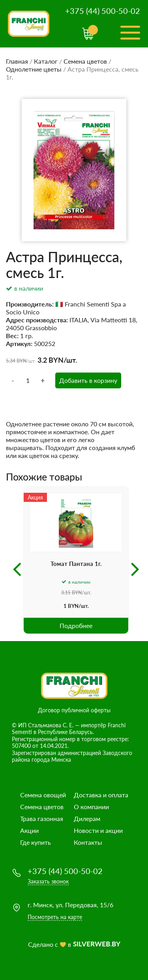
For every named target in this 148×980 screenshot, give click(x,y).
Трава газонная (42, 818)
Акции (29, 830)
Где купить (36, 842)
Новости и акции (98, 830)
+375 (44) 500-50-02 (103, 11)
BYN (22, 361)
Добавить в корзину (88, 380)
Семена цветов (85, 61)
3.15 (66, 593)
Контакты (88, 842)
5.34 (11, 361)
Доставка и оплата (101, 795)
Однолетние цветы (34, 69)
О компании (91, 807)
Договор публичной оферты (74, 710)
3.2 (42, 360)
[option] (76, 560)
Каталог (46, 61)
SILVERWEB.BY (97, 944)
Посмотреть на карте (55, 917)
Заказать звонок (48, 881)
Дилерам (87, 818)
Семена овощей (43, 795)
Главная (17, 61)
